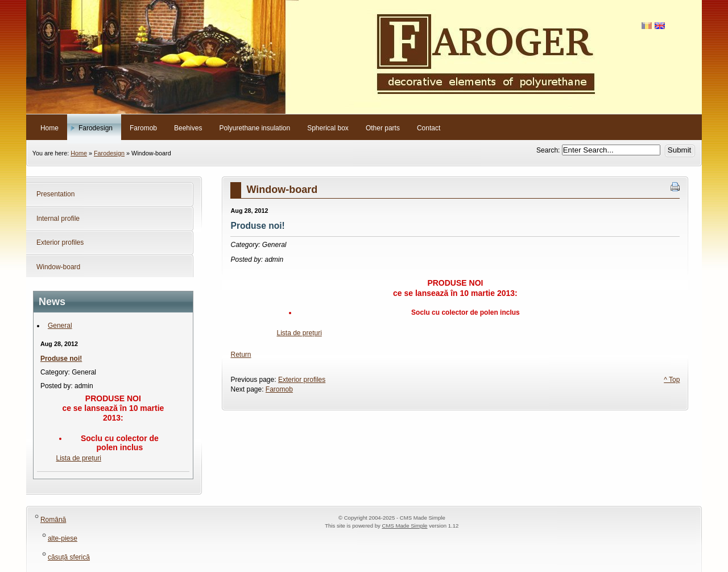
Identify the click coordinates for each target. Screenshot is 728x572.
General (60, 326)
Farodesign (109, 153)
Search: (549, 150)
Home (79, 153)
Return (241, 355)
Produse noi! (61, 359)
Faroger (364, 57)
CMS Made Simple (404, 526)
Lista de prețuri (79, 458)
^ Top (672, 380)
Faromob (279, 389)
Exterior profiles (302, 380)
